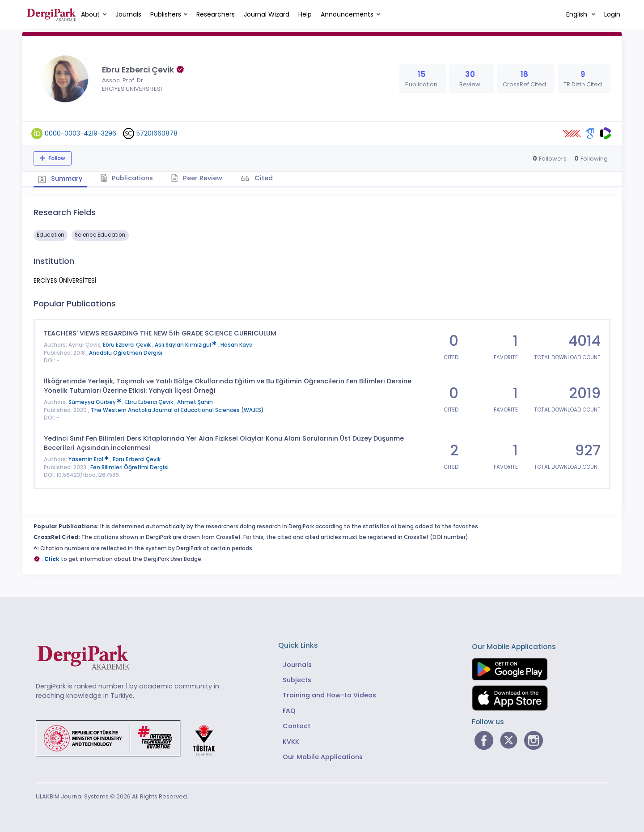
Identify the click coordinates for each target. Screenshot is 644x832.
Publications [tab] (127, 178)
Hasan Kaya (237, 345)
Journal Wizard (267, 14)
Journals (128, 14)
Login (612, 14)
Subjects (297, 680)
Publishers (166, 14)
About (90, 14)
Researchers (216, 14)
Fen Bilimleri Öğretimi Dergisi (129, 467)
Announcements (347, 14)
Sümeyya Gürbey (95, 402)
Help (305, 14)
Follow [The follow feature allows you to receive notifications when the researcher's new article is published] (56, 158)
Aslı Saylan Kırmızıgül (186, 345)
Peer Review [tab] (197, 178)
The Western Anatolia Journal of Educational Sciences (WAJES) (177, 410)
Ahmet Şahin (195, 402)
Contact (297, 726)
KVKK (291, 742)
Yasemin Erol (89, 459)
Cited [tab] (263, 178)
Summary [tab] (60, 178)
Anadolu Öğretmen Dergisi (126, 353)
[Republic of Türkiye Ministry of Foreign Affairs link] (131, 738)
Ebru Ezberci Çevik (127, 345)
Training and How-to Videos (329, 695)
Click (52, 559)
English (578, 14)
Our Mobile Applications (323, 757)
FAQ (289, 711)
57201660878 (157, 133)
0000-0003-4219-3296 (80, 133)
